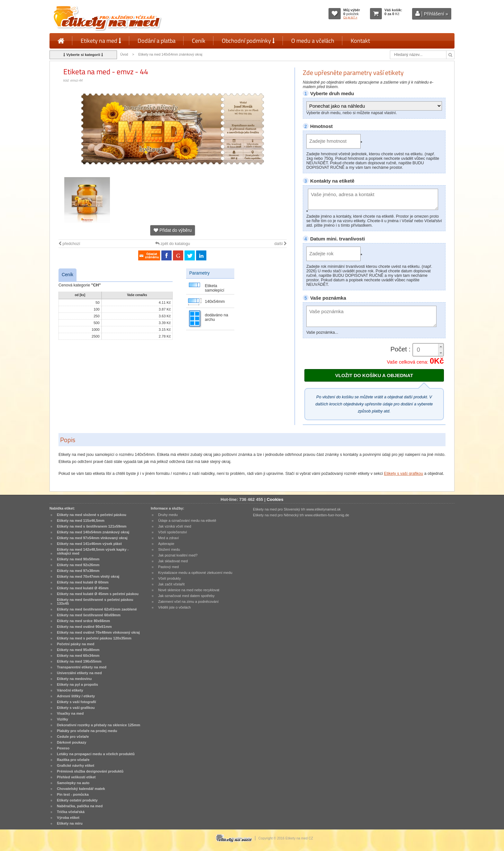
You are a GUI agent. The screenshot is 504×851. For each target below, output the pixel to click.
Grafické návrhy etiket (76, 765)
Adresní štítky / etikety (76, 696)
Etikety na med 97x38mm (78, 571)
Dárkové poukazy (72, 742)
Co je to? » (350, 17)
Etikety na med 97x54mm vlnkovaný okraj (92, 538)
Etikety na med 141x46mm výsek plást (89, 544)
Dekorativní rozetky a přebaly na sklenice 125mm (99, 725)
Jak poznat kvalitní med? (178, 555)
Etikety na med (101, 41)
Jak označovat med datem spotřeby (186, 596)
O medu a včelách (313, 41)
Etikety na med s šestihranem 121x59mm (92, 526)
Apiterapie (166, 544)
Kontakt (360, 41)
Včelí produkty (170, 578)
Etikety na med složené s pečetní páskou (92, 515)
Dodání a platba (157, 41)
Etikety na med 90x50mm (78, 559)
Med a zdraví (168, 538)
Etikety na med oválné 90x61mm (84, 627)
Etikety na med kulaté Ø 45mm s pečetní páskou (98, 594)
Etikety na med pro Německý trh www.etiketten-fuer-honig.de (301, 515)
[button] (441, 347)
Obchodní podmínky (248, 41)
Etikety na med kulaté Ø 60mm (83, 582)
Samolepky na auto (73, 783)
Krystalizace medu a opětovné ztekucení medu (195, 573)
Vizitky (63, 719)
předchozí (69, 244)
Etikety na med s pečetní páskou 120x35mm (94, 638)
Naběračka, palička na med (80, 806)
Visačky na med (70, 713)
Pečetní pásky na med (76, 644)
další (280, 244)
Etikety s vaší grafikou (404, 474)
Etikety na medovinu (74, 679)
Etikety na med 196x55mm (79, 661)
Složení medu (169, 549)
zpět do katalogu (173, 244)
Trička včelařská (71, 812)
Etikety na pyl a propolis (77, 684)
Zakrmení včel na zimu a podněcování (188, 602)
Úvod (124, 54)
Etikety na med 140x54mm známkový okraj (170, 54)
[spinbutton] (428, 350)
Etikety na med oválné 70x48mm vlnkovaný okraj (98, 632)
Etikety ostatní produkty (77, 800)
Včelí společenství (173, 532)
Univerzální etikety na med (79, 673)
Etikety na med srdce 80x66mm (83, 621)
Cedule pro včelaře (73, 737)
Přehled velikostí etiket (76, 777)
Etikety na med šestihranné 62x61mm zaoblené (97, 609)
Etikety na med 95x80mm (78, 650)
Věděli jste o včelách (174, 607)
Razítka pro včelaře (73, 760)
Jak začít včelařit (171, 584)
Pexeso (63, 748)
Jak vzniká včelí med (175, 526)
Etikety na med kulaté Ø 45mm (83, 588)
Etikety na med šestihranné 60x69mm (89, 615)
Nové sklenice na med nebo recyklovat (189, 590)
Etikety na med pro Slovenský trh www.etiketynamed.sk (297, 509)
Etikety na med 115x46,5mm (81, 521)
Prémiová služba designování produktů (90, 771)
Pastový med (168, 567)
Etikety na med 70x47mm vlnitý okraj (88, 576)
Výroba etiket (68, 818)
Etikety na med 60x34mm (78, 656)
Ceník (199, 41)
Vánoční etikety (70, 690)
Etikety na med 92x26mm (78, 565)
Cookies (275, 499)
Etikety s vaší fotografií (76, 702)
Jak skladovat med (173, 561)
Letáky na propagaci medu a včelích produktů (96, 754)
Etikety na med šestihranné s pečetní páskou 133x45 (95, 602)
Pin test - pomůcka (73, 794)
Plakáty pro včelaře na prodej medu (87, 731)
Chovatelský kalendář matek (81, 789)
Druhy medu (168, 515)
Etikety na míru (70, 823)
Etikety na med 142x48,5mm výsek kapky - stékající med (93, 551)
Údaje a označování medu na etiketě (187, 521)
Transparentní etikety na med (82, 667)
